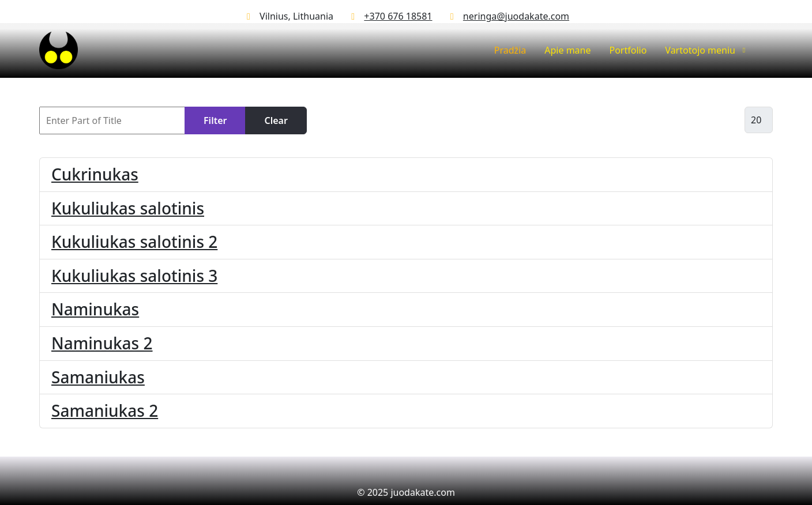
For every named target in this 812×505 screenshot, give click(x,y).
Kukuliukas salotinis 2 (134, 242)
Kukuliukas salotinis (128, 208)
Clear (276, 120)
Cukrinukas (95, 174)
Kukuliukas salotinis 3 (134, 276)
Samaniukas (98, 377)
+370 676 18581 (398, 16)
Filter (215, 120)
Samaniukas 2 (105, 410)
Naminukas (95, 309)
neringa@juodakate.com (516, 16)
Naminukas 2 (102, 343)
